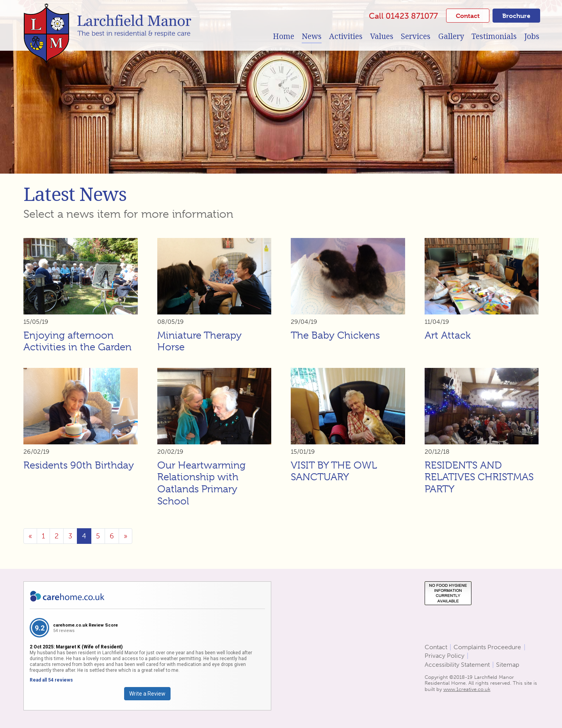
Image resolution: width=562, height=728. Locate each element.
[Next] (125, 536)
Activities (346, 36)
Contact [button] (468, 16)
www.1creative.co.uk (467, 689)
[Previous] (30, 536)
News (312, 36)
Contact (436, 647)
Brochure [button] (516, 16)
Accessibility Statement (457, 665)
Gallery (451, 36)
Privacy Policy (445, 656)
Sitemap (508, 665)
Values (382, 36)
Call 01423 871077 (403, 16)
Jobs (532, 36)
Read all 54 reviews (51, 680)
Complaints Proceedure (487, 647)
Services (416, 36)
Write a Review (147, 694)
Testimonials (494, 36)
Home (284, 36)
